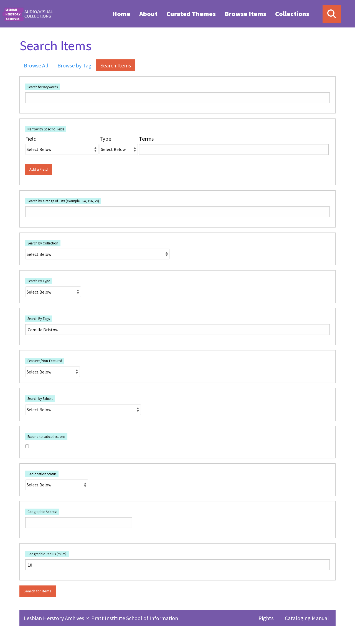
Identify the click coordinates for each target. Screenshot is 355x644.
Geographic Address (42, 512)
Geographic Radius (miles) (47, 554)
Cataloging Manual (307, 618)
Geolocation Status (42, 474)
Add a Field (39, 169)
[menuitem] (121, 14)
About (148, 14)
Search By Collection (43, 243)
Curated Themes (191, 14)
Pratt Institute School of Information (135, 618)
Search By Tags (39, 319)
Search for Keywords (43, 87)
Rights (266, 618)
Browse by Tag (74, 65)
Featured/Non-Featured (45, 361)
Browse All (36, 65)
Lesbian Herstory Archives (54, 618)
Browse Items (245, 14)
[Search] (332, 14)
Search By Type (39, 281)
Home (121, 14)
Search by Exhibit (40, 398)
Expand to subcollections (46, 436)
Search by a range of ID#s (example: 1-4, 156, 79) (63, 201)
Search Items (116, 65)
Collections (292, 14)
